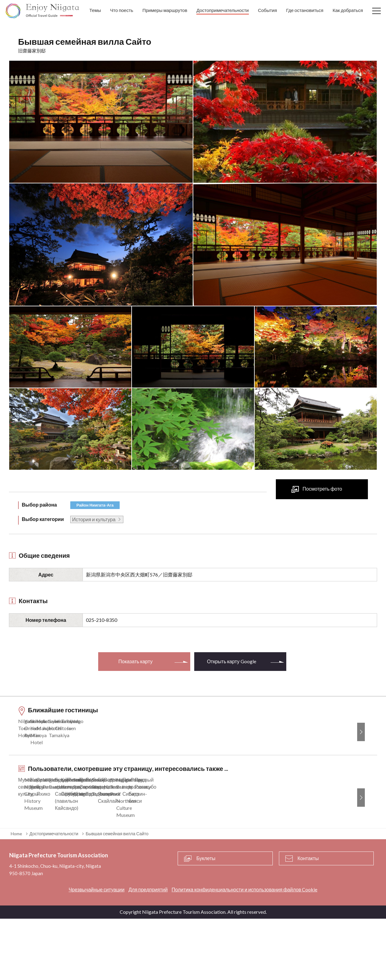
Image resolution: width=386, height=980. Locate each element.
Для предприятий (148, 951)
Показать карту (135, 661)
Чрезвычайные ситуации (97, 951)
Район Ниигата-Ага (95, 505)
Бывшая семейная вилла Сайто (117, 895)
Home (16, 895)
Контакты (308, 920)
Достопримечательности (54, 895)
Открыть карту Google (231, 661)
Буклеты (206, 920)
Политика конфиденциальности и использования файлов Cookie (244, 951)
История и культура (94, 519)
